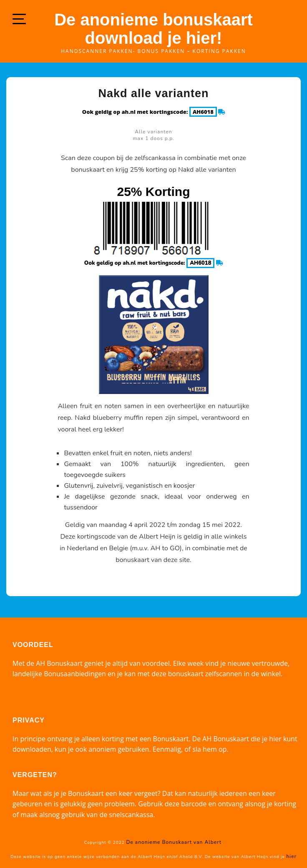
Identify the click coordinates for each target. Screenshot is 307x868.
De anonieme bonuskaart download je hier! (153, 29)
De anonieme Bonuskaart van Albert (174, 842)
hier (292, 856)
